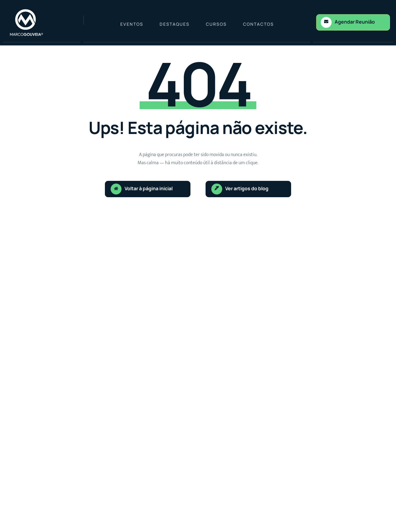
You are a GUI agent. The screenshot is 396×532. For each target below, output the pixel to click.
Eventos (132, 24)
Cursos (216, 24)
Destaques (175, 24)
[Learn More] (353, 22)
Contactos (258, 24)
